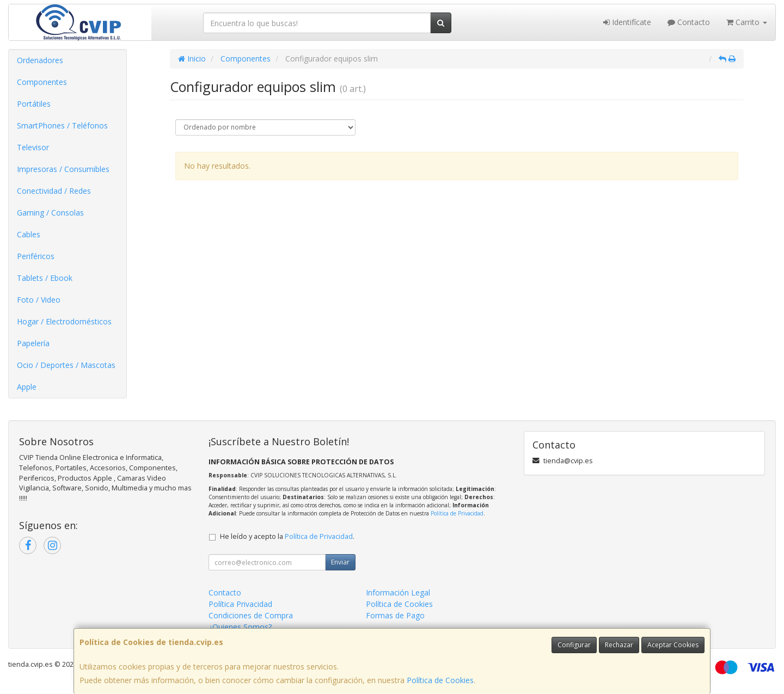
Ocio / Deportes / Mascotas (66, 365)
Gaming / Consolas (50, 213)
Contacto (689, 22)
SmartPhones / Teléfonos (62, 125)
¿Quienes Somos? (240, 627)
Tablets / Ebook (45, 278)
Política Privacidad (240, 604)
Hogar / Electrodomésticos (64, 321)
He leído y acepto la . (287, 536)
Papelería (33, 343)
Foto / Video (39, 300)
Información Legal (398, 592)
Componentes (42, 82)
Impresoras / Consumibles (63, 169)
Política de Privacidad (457, 513)
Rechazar (619, 645)
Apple (27, 387)
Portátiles (34, 104)
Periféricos (36, 256)
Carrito (747, 22)
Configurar (574, 645)
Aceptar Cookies (673, 645)
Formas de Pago (395, 615)
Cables (29, 234)
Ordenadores (40, 60)
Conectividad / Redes (54, 191)
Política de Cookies (440, 680)
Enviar (340, 562)
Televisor (33, 147)
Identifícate (627, 22)
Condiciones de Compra (251, 615)
